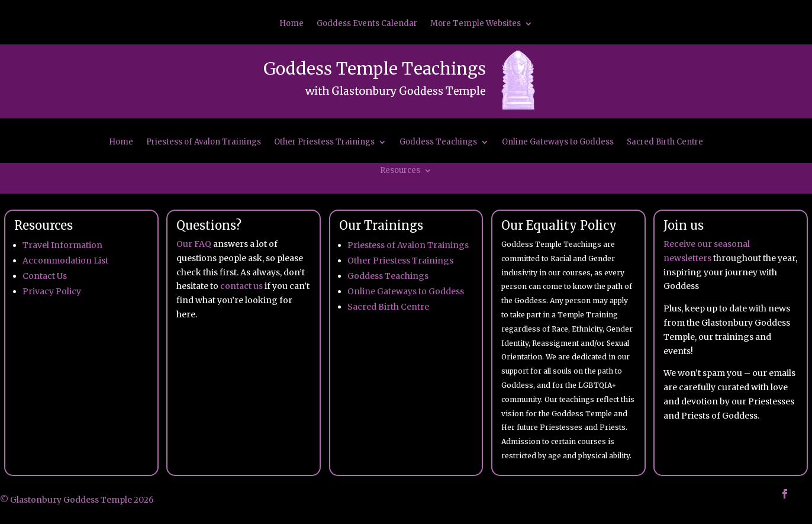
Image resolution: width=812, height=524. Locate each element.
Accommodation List (65, 261)
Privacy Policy (52, 291)
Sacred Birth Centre (665, 142)
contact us (241, 286)
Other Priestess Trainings (324, 142)
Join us (684, 225)
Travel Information (62, 245)
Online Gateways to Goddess (558, 142)
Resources (400, 171)
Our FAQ (194, 244)
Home (291, 24)
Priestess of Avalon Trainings (204, 142)
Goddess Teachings (438, 142)
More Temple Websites (476, 24)
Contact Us (45, 276)
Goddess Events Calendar (367, 24)
